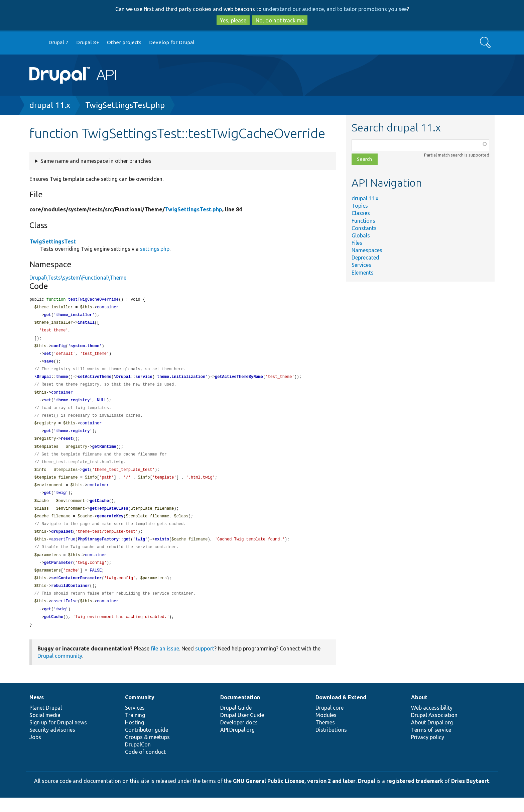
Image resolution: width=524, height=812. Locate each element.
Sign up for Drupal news (58, 737)
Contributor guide (147, 744)
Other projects (124, 42)
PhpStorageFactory (98, 550)
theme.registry (73, 405)
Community (140, 712)
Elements (363, 273)
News (37, 712)
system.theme (85, 348)
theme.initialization (181, 380)
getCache (99, 510)
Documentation (240, 712)
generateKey (110, 526)
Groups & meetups (147, 751)
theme (62, 380)
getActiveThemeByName (239, 380)
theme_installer (74, 316)
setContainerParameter (76, 590)
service (144, 380)
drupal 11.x (50, 105)
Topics (360, 206)
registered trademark (415, 795)
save (49, 364)
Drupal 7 (58, 42)
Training (135, 729)
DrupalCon (138, 759)
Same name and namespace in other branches (96, 161)
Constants (364, 228)
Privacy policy (428, 751)
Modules (326, 729)
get (48, 316)
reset (67, 445)
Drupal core (330, 722)
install (86, 324)
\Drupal (43, 380)
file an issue (165, 663)
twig (61, 501)
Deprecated (365, 258)
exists (162, 550)
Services (361, 265)
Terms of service (431, 744)
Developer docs (239, 737)
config (58, 348)
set (48, 356)
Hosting (135, 737)
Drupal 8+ (88, 42)
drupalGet (62, 542)
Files (357, 243)
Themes (325, 737)
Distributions (331, 744)
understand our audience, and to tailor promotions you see (335, 9)
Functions (363, 221)
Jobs (35, 751)
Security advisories (52, 744)
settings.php (155, 249)
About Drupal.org (432, 737)
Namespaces (367, 250)
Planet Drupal (46, 722)
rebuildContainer (70, 598)
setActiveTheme (94, 380)
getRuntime (104, 453)
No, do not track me (280, 20)
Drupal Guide (236, 722)
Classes (361, 213)
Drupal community (60, 670)
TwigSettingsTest (53, 241)
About (419, 712)
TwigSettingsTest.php (125, 105)
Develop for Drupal (172, 42)
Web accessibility (432, 722)
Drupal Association (434, 729)
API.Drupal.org (237, 744)
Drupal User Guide (242, 729)
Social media (45, 729)
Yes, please (233, 20)
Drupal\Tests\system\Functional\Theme (78, 278)
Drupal (367, 795)
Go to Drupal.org (36, 43)
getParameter (58, 574)
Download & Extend (341, 712)
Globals (361, 235)
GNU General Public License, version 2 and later (294, 795)
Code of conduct (145, 766)
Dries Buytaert (470, 795)
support (205, 663)
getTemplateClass (109, 518)
